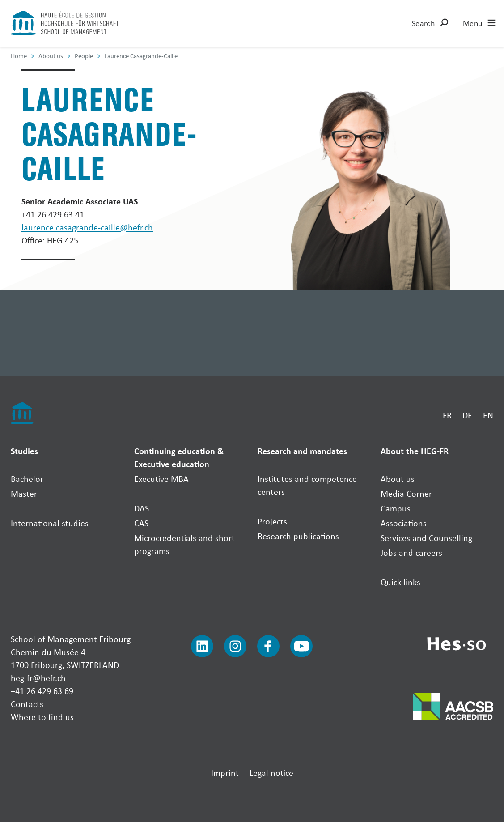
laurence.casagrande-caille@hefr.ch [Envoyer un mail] (87, 227)
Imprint (225, 773)
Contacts (27, 704)
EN (488, 415)
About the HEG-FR (415, 451)
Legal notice (271, 773)
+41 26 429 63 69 (42, 691)
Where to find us (42, 717)
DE (467, 415)
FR (447, 415)
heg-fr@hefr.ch (38, 678)
